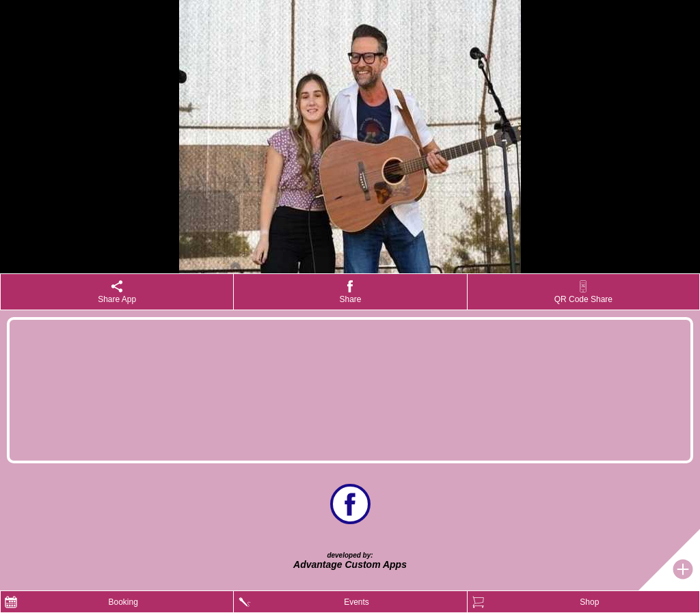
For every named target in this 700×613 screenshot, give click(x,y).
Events (356, 602)
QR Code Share (583, 299)
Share (350, 299)
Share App (117, 299)
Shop (589, 602)
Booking (123, 602)
